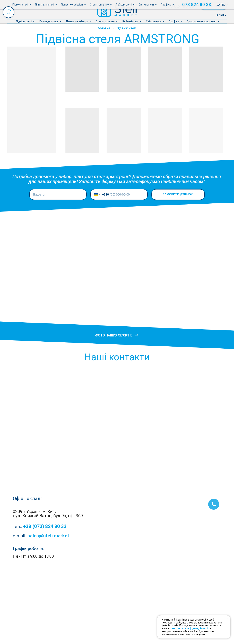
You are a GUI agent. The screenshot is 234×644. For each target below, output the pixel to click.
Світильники (154, 21)
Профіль (174, 21)
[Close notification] (228, 618)
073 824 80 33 (180, 6)
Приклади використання (202, 21)
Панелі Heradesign (77, 21)
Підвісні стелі (24, 21)
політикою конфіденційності (189, 628)
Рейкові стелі (131, 21)
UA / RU (219, 15)
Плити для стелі (49, 21)
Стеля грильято (105, 21)
